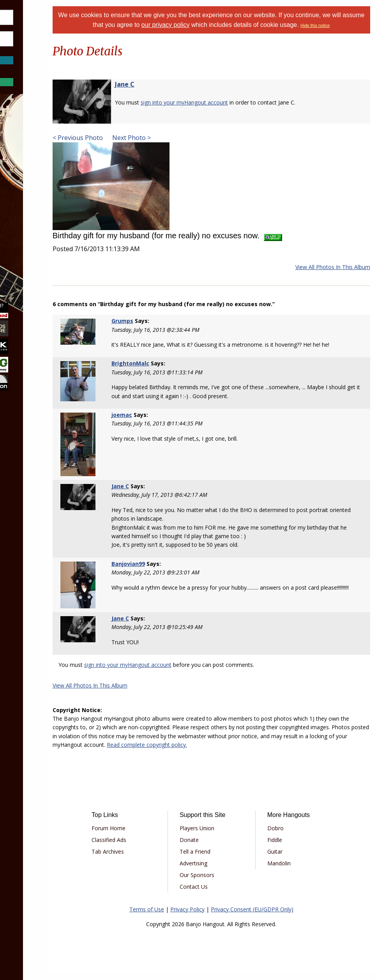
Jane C (166, 94)
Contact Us (220, 894)
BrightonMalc (164, 373)
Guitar (290, 859)
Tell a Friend (221, 859)
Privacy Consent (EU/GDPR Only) (273, 917)
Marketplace (36, 175)
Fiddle (290, 847)
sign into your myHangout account (225, 112)
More (25, 237)
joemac (156, 424)
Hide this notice (232, 35)
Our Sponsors (223, 882)
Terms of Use (167, 917)
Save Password (29, 51)
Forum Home (146, 836)
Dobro (290, 836)
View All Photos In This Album (333, 276)
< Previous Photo (119, 147)
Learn (26, 196)
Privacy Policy (208, 917)
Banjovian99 (162, 572)
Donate (215, 847)
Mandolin (294, 871)
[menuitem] (44, 154)
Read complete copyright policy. (308, 752)
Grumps (156, 330)
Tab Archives (146, 859)
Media (26, 216)
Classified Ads (147, 847)
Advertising (220, 871)
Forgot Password (44, 68)
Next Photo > (172, 147)
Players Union (223, 836)
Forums (28, 154)
